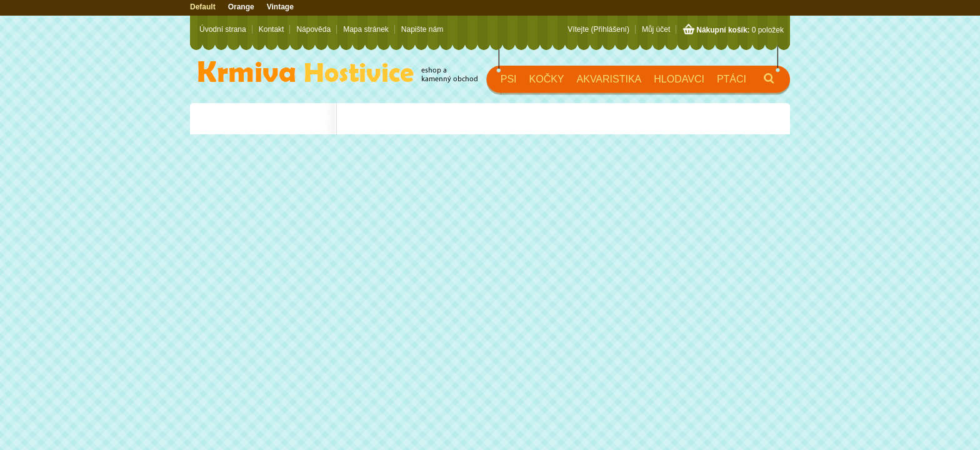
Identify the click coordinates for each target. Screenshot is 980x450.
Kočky (547, 79)
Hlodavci (679, 79)
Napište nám (422, 29)
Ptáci (732, 79)
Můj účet (656, 29)
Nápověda (313, 29)
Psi (509, 79)
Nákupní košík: (723, 30)
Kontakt (272, 29)
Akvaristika (609, 79)
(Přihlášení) (610, 29)
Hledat (759, 84)
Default (203, 7)
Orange (241, 7)
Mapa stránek (366, 29)
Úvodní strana (223, 29)
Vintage (280, 7)
